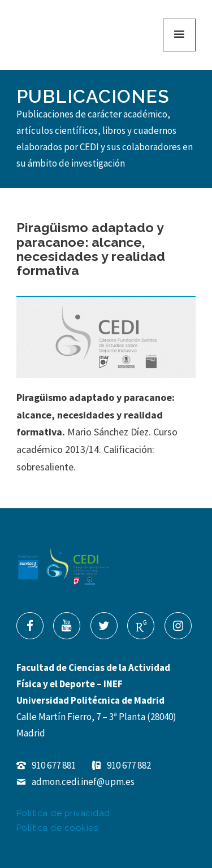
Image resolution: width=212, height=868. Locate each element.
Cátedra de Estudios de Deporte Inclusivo (65, 35)
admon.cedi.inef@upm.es (75, 782)
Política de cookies (57, 828)
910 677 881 (46, 765)
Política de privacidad (63, 813)
